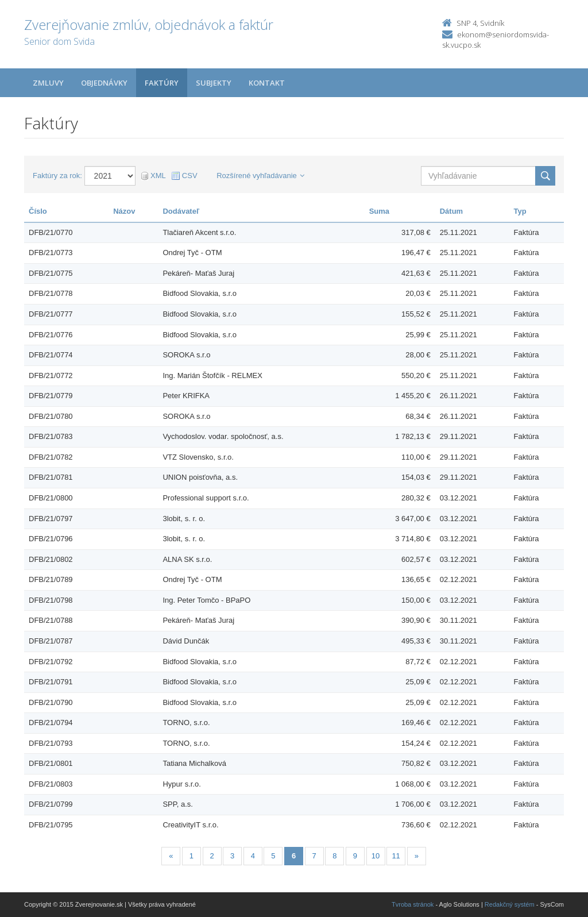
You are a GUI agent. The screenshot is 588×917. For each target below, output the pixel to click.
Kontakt (267, 83)
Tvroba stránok (413, 904)
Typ (520, 211)
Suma (379, 211)
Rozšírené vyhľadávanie (260, 176)
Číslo (38, 211)
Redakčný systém (510, 904)
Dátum (451, 211)
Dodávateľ (181, 211)
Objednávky (104, 83)
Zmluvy (48, 83)
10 (376, 856)
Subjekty (214, 83)
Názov (124, 211)
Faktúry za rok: (57, 176)
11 (396, 856)
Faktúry (162, 83)
